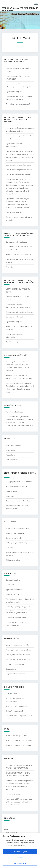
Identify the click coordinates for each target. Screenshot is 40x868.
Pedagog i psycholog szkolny (16, 543)
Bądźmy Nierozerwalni (14, 590)
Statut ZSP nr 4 (11, 694)
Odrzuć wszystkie (20, 863)
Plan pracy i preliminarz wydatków (18, 650)
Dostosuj (20, 858)
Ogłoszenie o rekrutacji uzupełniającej (20, 312)
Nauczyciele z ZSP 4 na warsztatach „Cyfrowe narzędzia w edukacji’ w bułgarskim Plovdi (19, 802)
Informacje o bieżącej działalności (18, 659)
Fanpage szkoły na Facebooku (17, 486)
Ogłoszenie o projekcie (14, 92)
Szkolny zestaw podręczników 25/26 (19, 716)
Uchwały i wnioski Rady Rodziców (18, 655)
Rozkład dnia (11, 455)
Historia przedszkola (13, 445)
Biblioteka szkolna (13, 560)
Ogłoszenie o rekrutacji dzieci (17, 242)
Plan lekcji (10, 547)
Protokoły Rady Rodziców (15, 664)
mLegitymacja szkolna (14, 594)
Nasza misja (10, 450)
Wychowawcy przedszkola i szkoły (18, 501)
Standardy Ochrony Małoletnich (17, 528)
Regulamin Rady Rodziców (15, 674)
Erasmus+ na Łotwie (13, 794)
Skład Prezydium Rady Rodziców (17, 645)
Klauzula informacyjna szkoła (17, 736)
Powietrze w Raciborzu (14, 412)
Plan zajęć (10, 267)
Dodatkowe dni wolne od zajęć (17, 617)
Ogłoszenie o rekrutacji (14, 317)
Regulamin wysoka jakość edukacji (18, 254)
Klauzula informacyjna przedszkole (19, 740)
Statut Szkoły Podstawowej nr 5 (17, 706)
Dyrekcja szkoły (11, 491)
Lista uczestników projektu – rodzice (19, 170)
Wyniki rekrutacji (12, 342)
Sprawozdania (11, 669)
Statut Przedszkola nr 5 (15, 711)
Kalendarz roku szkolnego (15, 533)
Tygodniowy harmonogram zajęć (18, 104)
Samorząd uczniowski (14, 538)
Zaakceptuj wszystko (20, 852)
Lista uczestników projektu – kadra (19, 174)
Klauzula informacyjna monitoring (19, 745)
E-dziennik (10, 585)
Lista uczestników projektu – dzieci (19, 165)
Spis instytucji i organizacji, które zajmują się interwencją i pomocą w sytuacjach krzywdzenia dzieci (19, 610)
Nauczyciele (10, 496)
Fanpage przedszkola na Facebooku (19, 482)
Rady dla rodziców (12, 460)
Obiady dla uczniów (13, 580)
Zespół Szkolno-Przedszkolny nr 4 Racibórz (20, 9)
